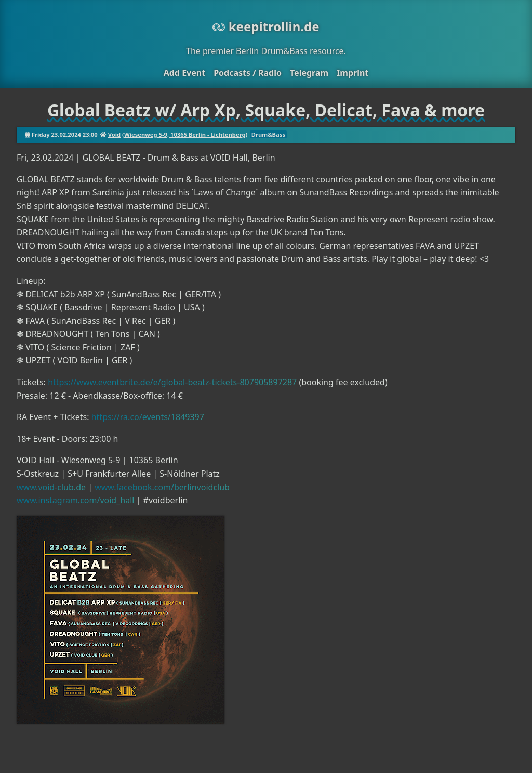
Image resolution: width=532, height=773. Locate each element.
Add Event (184, 73)
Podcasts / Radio (248, 73)
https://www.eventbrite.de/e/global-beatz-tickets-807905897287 (172, 382)
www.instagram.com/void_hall (75, 500)
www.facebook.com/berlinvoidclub (162, 487)
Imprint (353, 73)
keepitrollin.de (266, 26)
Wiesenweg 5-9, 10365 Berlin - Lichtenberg (185, 134)
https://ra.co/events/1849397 (148, 417)
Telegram (309, 73)
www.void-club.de (51, 487)
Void (114, 134)
